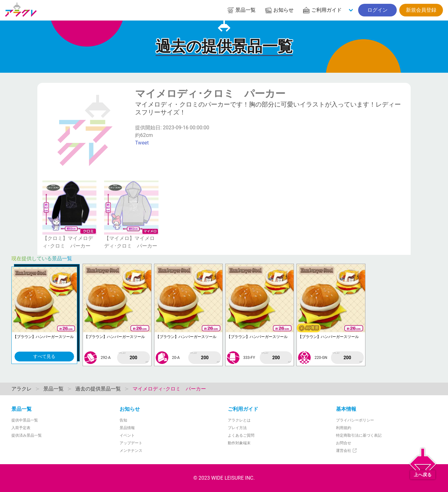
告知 (123, 420)
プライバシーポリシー (355, 420)
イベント (127, 435)
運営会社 (347, 451)
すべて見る (44, 356)
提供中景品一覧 (25, 420)
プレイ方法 (237, 428)
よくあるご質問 (241, 435)
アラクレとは (239, 420)
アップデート (131, 443)
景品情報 (127, 428)
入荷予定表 (21, 428)
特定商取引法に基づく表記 (359, 435)
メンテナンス (131, 451)
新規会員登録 (421, 10)
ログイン (377, 10)
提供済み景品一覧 (27, 435)
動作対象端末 (239, 443)
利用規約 (344, 428)
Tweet (142, 143)
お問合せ (344, 443)
